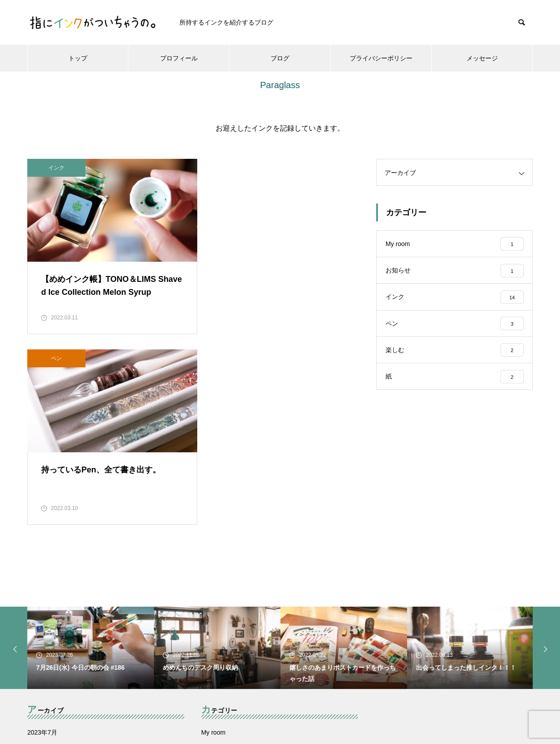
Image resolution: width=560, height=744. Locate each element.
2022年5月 (42, 641)
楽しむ (211, 660)
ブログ (280, 58)
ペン (231, 168)
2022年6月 (42, 622)
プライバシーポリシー (381, 58)
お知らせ (214, 604)
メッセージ (482, 58)
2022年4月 (42, 660)
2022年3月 (42, 679)
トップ (78, 58)
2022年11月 (44, 604)
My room (213, 585)
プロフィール (179, 58)
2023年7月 (42, 585)
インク (56, 168)
